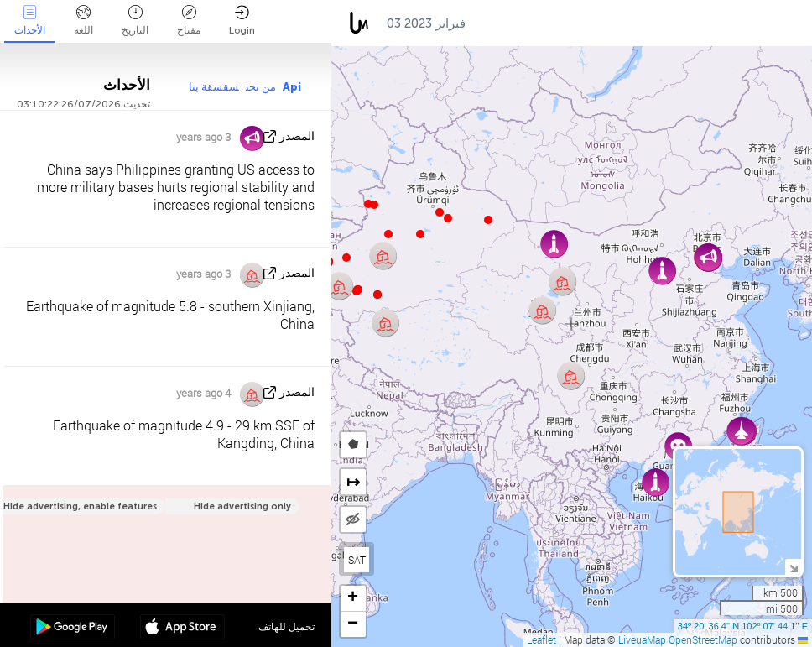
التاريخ (135, 21)
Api (292, 87)
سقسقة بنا (214, 87)
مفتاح (189, 21)
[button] (357, 291)
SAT (357, 560)
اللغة (83, 21)
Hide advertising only (242, 506)
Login (242, 21)
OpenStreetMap (703, 639)
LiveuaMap (642, 639)
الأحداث (30, 21)
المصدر (297, 136)
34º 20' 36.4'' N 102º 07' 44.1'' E (743, 626)
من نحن (261, 87)
